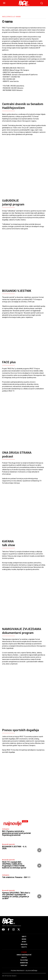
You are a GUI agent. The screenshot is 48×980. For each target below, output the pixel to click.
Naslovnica (7, 17)
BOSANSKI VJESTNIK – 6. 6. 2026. (14, 847)
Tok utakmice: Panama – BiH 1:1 (16, 877)
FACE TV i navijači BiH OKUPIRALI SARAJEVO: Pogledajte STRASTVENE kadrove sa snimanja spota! (14, 865)
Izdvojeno (6, 829)
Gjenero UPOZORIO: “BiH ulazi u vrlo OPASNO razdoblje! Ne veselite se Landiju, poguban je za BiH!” (16, 896)
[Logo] (24, 3)
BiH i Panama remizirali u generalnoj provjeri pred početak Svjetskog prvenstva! (16, 833)
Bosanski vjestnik (8, 844)
